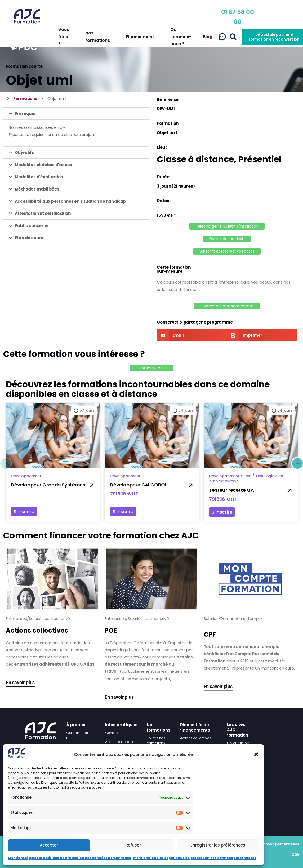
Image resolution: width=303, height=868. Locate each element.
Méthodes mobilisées (37, 189)
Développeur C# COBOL (138, 485)
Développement (26, 476)
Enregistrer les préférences (218, 845)
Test (247, 476)
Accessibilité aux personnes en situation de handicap (71, 201)
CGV (295, 855)
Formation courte (24, 66)
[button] (256, 754)
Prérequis (25, 114)
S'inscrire (24, 511)
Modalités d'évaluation (39, 177)
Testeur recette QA (231, 490)
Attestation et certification (43, 213)
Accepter (49, 845)
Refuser (133, 845)
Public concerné (32, 226)
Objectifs (24, 152)
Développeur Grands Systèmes (48, 485)
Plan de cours (29, 238)
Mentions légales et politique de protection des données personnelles (69, 858)
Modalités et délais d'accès (44, 165)
